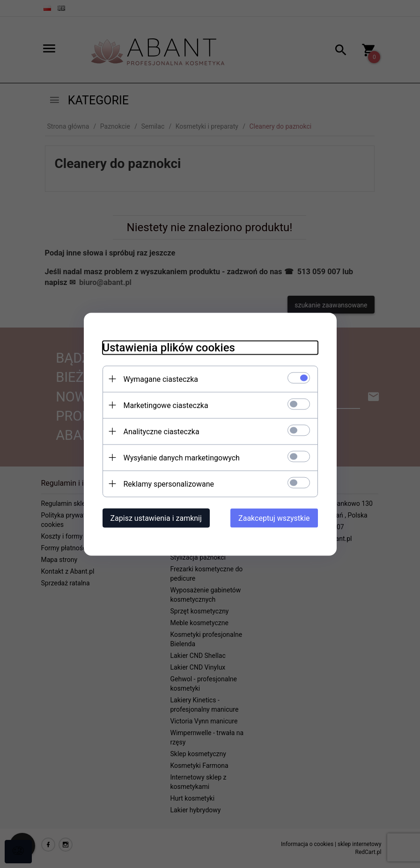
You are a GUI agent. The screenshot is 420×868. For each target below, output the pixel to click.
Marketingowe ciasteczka (166, 405)
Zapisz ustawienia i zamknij (156, 518)
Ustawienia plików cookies (169, 347)
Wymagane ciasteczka (161, 379)
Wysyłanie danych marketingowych (182, 457)
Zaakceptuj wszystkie (274, 518)
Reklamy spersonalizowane (169, 484)
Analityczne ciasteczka (162, 431)
